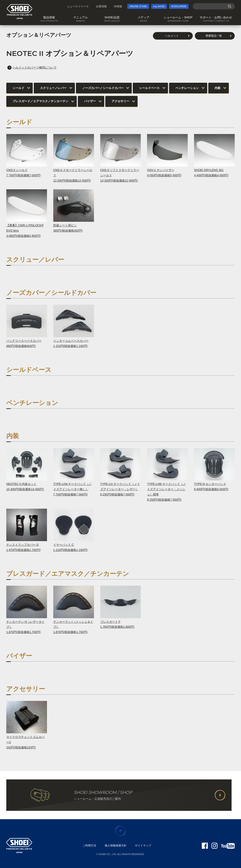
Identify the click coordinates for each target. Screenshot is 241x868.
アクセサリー (120, 101)
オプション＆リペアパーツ (39, 35)
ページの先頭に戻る (121, 831)
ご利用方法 (89, 845)
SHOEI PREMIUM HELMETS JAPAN (20, 12)
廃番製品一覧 (214, 36)
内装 (218, 88)
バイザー (90, 101)
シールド (18, 88)
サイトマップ (143, 845)
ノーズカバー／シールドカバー (103, 88)
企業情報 (101, 6)
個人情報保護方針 (116, 845)
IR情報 (118, 6)
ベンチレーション (187, 88)
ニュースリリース (78, 6)
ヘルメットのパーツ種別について (32, 67)
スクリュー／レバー (53, 88)
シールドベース (149, 88)
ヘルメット (172, 36)
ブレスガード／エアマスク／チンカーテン (40, 101)
